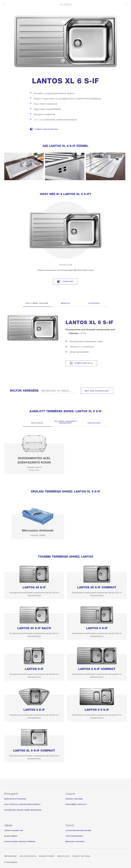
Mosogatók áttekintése (15, 799)
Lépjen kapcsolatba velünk (78, 830)
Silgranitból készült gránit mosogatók (23, 810)
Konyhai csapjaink (74, 799)
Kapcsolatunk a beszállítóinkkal (20, 841)
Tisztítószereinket (74, 836)
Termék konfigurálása (46, 129)
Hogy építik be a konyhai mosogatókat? (22, 804)
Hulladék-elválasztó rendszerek (66, 422)
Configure (68, 281)
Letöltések (94, 303)
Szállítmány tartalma (37, 303)
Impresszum (10, 856)
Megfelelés (64, 856)
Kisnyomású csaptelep (76, 804)
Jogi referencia (28, 856)
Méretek (66, 303)
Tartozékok (37, 423)
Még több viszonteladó (97, 391)
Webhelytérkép (47, 856)
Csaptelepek (94, 423)
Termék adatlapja (83, 363)
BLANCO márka (11, 836)
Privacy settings (81, 856)
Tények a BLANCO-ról (14, 830)
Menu (126, 4)
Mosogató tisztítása (75, 841)
